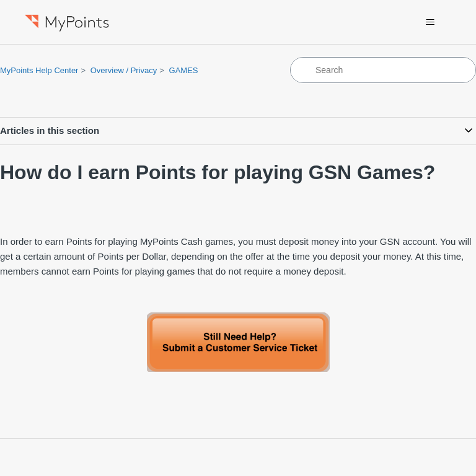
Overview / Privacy (124, 70)
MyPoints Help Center (39, 70)
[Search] (383, 70)
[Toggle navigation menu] (430, 22)
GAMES (184, 70)
